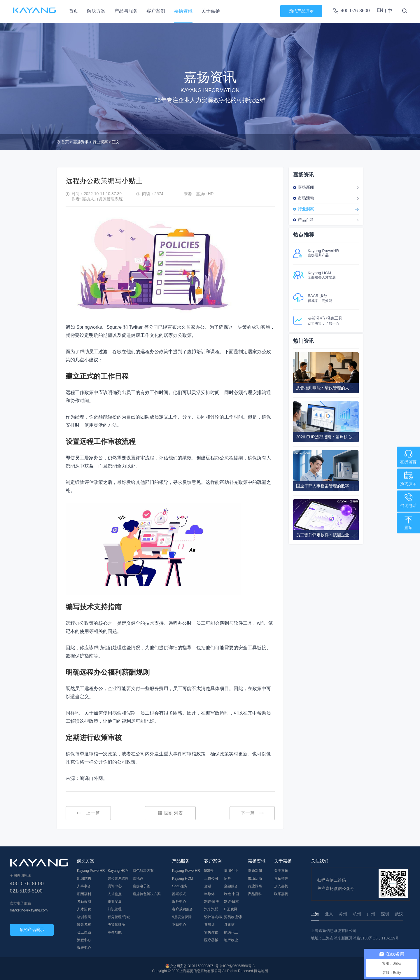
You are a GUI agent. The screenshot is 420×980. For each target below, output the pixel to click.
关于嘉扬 (211, 11)
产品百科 (306, 220)
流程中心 (84, 940)
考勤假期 (84, 902)
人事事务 (84, 886)
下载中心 (179, 925)
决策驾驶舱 (116, 925)
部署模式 (179, 894)
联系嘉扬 (281, 894)
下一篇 (252, 813)
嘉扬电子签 (141, 886)
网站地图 (261, 971)
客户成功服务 (183, 909)
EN (380, 10)
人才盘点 (115, 894)
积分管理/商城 (119, 917)
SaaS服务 (180, 886)
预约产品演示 (301, 11)
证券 (228, 878)
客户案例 (156, 11)
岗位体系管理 (118, 878)
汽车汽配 (211, 909)
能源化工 (231, 932)
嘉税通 (138, 878)
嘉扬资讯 (183, 11)
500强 (209, 871)
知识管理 (115, 909)
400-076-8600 (355, 11)
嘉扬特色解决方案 (147, 894)
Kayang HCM (118, 871)
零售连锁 (211, 932)
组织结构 (84, 878)
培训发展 (84, 917)
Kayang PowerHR (91, 871)
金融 (208, 886)
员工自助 (84, 932)
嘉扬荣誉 (281, 878)
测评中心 (115, 886)
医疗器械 (211, 940)
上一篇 (88, 813)
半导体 (209, 894)
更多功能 (115, 932)
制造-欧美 (212, 902)
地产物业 (231, 940)
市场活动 (306, 198)
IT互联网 (231, 909)
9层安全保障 (182, 917)
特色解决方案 (143, 871)
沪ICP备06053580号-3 (237, 966)
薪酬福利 (84, 894)
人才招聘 (84, 909)
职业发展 (115, 902)
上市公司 (211, 878)
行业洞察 (100, 142)
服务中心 (179, 902)
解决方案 (96, 11)
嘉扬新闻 (306, 187)
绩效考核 (84, 925)
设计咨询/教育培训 (213, 921)
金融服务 (231, 886)
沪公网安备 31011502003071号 (194, 966)
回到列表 (170, 813)
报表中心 (84, 948)
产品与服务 (126, 11)
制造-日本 (232, 902)
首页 (73, 11)
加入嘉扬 (281, 886)
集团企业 (231, 871)
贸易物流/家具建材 (233, 921)
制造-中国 (232, 894)
